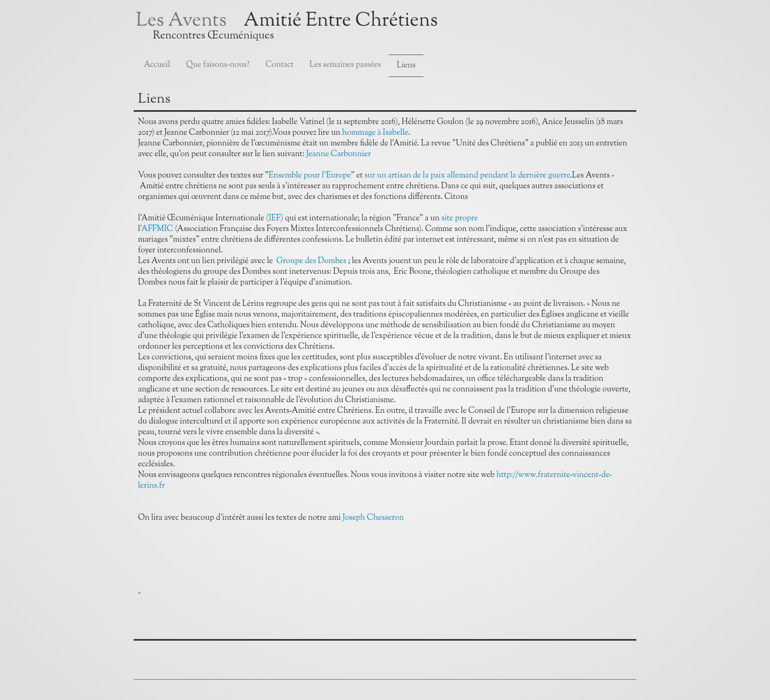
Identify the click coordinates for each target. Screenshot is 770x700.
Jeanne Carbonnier (339, 154)
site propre (459, 218)
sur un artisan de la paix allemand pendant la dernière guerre (467, 176)
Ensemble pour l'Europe (310, 176)
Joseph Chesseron (374, 518)
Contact (280, 65)
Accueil (157, 65)
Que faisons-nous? (218, 65)
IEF (274, 218)
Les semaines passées (345, 65)
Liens (406, 66)
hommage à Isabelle (375, 133)
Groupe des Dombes (311, 261)
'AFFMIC (157, 229)
